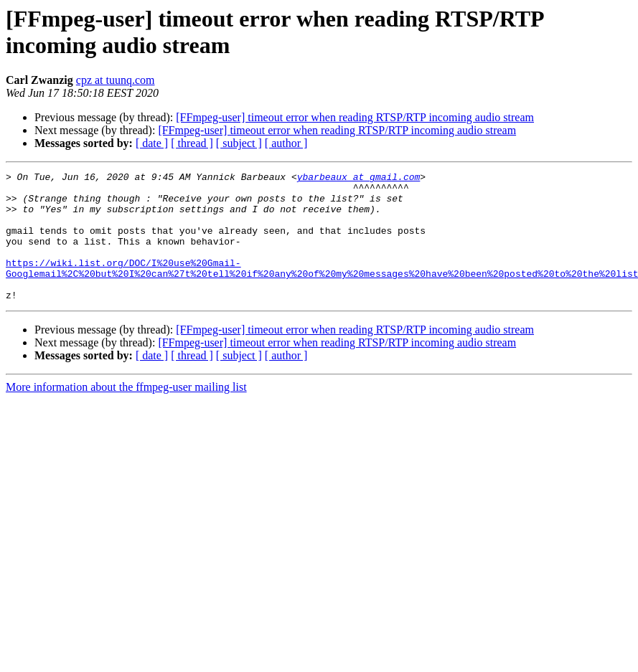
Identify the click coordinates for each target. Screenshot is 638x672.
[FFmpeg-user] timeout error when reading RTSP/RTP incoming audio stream (355, 117)
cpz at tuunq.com (116, 80)
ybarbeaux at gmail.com (359, 179)
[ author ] (286, 143)
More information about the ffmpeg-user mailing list (126, 413)
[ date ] (152, 143)
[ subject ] (239, 143)
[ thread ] (192, 143)
